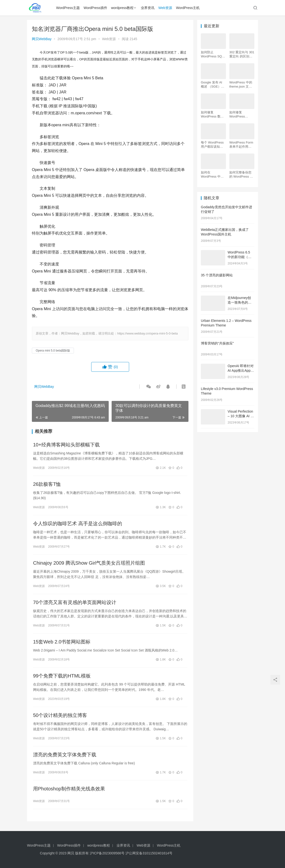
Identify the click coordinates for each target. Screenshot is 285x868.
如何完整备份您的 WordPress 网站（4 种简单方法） (241, 175)
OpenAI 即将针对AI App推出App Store (241, 371)
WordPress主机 (188, 8)
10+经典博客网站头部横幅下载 (66, 445)
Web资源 (165, 8)
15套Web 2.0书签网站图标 (62, 642)
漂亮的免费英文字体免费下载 (65, 755)
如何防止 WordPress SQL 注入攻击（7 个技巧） (213, 54)
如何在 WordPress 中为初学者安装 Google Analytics (213, 175)
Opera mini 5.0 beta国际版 (53, 351)
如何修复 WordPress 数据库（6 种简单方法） (212, 114)
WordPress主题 (68, 8)
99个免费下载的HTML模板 (62, 676)
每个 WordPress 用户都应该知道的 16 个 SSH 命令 (212, 145)
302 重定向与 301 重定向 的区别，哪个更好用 (242, 54)
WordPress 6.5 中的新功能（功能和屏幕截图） (240, 257)
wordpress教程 (122, 8)
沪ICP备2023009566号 (108, 853)
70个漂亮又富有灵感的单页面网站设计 (75, 602)
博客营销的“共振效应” (217, 343)
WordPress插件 (95, 8)
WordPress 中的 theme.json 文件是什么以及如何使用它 (241, 85)
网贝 (71, 853)
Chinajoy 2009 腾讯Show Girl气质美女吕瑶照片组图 (89, 563)
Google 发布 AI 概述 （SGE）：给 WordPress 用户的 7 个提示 (213, 85)
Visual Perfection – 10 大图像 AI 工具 (241, 416)
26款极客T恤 (47, 484)
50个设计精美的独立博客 (60, 715)
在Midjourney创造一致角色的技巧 (240, 303)
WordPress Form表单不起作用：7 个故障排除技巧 (241, 145)
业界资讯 (148, 8)
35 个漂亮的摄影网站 (217, 275)
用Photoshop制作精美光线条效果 (69, 789)
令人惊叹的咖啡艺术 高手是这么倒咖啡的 (78, 524)
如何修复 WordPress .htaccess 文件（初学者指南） (240, 114)
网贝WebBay (42, 39)
